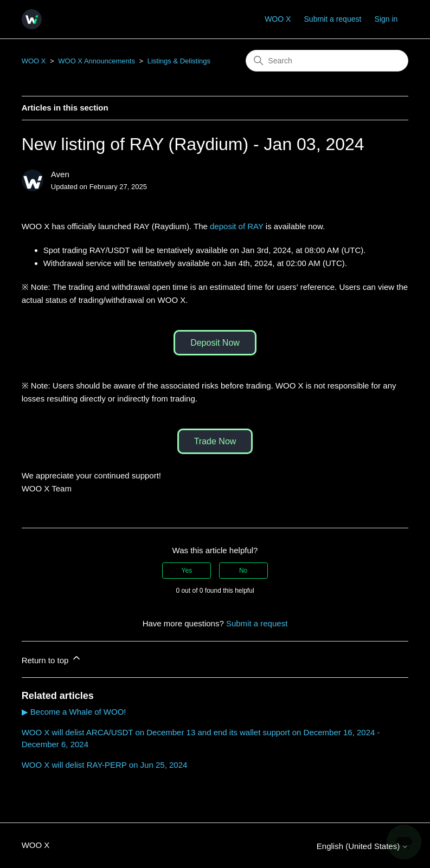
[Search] (327, 61)
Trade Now (215, 441)
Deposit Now (215, 343)
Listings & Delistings (179, 61)
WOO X (278, 19)
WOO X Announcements (97, 61)
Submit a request (333, 19)
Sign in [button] (386, 19)
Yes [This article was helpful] (187, 571)
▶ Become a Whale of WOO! (74, 712)
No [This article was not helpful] (243, 571)
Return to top (52, 659)
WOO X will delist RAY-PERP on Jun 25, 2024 (105, 765)
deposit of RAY (237, 226)
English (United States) (363, 846)
